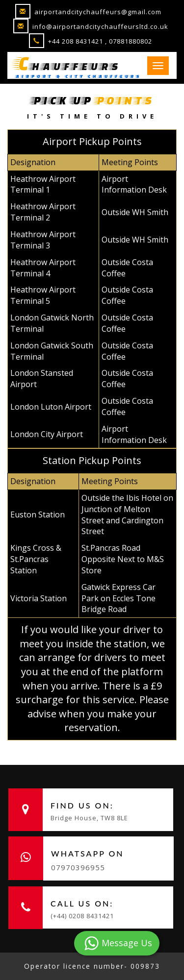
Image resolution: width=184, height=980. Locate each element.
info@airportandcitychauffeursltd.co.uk (91, 26)
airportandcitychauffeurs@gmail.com (88, 12)
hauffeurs (67, 63)
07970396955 (78, 867)
